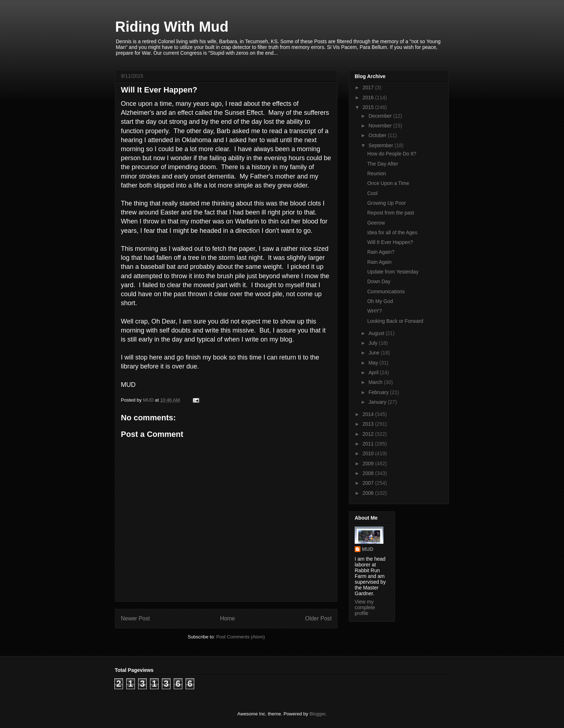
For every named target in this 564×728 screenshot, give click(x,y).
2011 (369, 444)
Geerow (376, 223)
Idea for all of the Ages (392, 232)
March (376, 382)
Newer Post (135, 618)
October (378, 135)
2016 (369, 98)
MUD (368, 549)
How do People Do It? (392, 154)
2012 (369, 434)
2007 (369, 483)
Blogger (317, 714)
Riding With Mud (172, 27)
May (374, 363)
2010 (369, 453)
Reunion (377, 173)
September (381, 145)
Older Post (318, 618)
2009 (369, 464)
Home (228, 618)
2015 (369, 107)
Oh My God (380, 301)
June (374, 353)
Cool (372, 193)
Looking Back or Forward (395, 321)
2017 (369, 87)
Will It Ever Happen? (390, 242)
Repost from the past (391, 213)
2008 (369, 473)
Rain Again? (381, 252)
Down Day (379, 281)
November (381, 126)
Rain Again (379, 262)
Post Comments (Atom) (240, 637)
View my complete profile (365, 607)
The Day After (383, 164)
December (381, 116)
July (374, 343)
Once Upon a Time (388, 183)
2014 (369, 414)
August (377, 333)
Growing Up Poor (386, 203)
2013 (369, 424)
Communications (386, 291)
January (378, 402)
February (379, 392)
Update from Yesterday (393, 272)
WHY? (374, 311)
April (374, 372)
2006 (369, 493)
